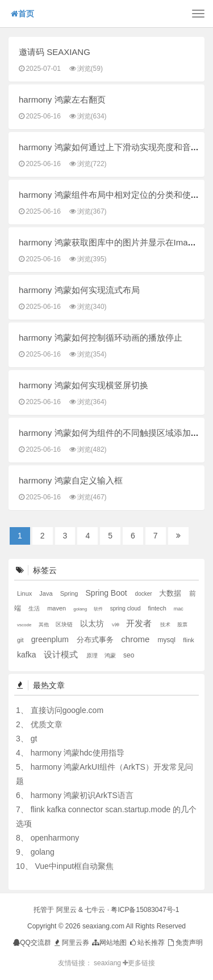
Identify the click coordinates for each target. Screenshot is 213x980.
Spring (70, 593)
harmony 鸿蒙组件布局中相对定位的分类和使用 (109, 195)
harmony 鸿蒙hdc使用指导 (78, 753)
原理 (93, 656)
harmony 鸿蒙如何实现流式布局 (79, 290)
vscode (25, 625)
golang (81, 609)
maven (57, 608)
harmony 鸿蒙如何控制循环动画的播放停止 (101, 338)
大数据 (171, 593)
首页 (22, 14)
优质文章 (47, 724)
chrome (136, 639)
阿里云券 (71, 943)
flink (189, 640)
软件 (99, 609)
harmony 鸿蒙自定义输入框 (71, 480)
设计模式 (62, 654)
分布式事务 (96, 640)
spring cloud (126, 608)
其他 (45, 625)
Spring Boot (108, 593)
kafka (28, 655)
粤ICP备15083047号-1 (145, 910)
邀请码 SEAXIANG (55, 52)
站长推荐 (147, 943)
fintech (158, 608)
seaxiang (108, 963)
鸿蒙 (111, 656)
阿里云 (66, 910)
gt (34, 739)
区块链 (65, 624)
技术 (166, 625)
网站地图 (109, 943)
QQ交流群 (32, 943)
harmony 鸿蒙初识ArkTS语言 (82, 795)
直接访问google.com (67, 710)
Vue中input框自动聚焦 (74, 866)
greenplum (51, 639)
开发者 (140, 623)
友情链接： (75, 963)
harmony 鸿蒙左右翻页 (62, 99)
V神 (116, 625)
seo (129, 655)
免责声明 (184, 943)
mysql (168, 640)
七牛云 (95, 910)
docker (145, 594)
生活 (35, 608)
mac (179, 609)
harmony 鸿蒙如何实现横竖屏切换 (83, 385)
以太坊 (93, 623)
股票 (182, 625)
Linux (25, 593)
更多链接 (139, 963)
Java (47, 593)
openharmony (55, 838)
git (21, 640)
